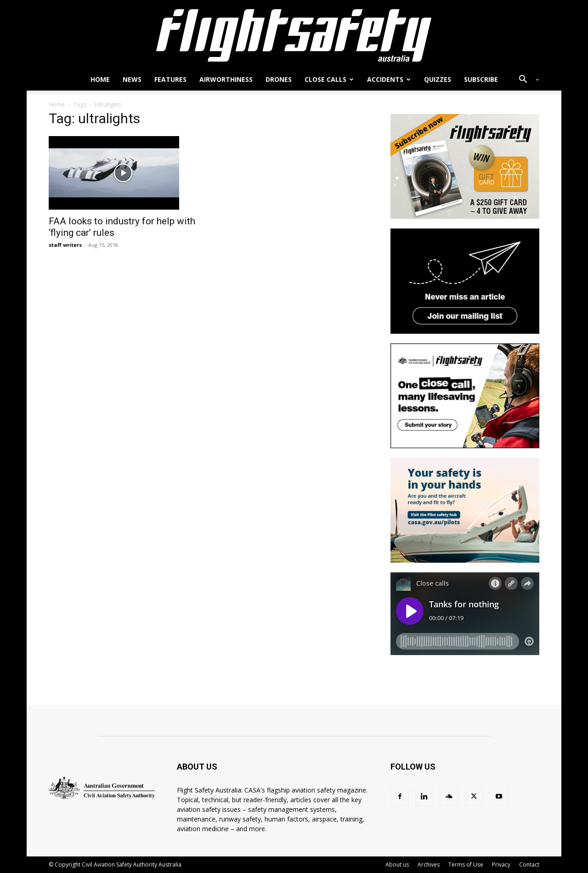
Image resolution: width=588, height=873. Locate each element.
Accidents (389, 79)
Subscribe (481, 79)
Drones (279, 79)
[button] (526, 80)
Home (100, 79)
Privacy (501, 864)
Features (170, 79)
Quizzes (438, 79)
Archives (429, 864)
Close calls (329, 79)
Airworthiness (226, 79)
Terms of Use (466, 864)
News (132, 79)
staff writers (65, 245)
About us (397, 864)
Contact (529, 864)
